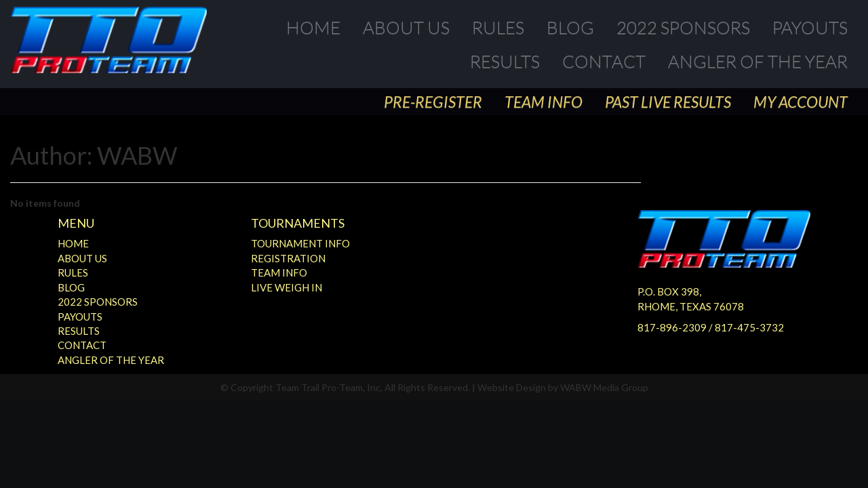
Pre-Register (433, 102)
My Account (801, 102)
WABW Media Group (604, 387)
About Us (406, 27)
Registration (288, 258)
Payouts (810, 27)
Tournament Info (300, 243)
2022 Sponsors (683, 27)
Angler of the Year (758, 61)
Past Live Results (668, 102)
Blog (570, 27)
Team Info (544, 102)
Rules (498, 27)
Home (313, 27)
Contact (604, 61)
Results (505, 61)
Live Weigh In (287, 287)
